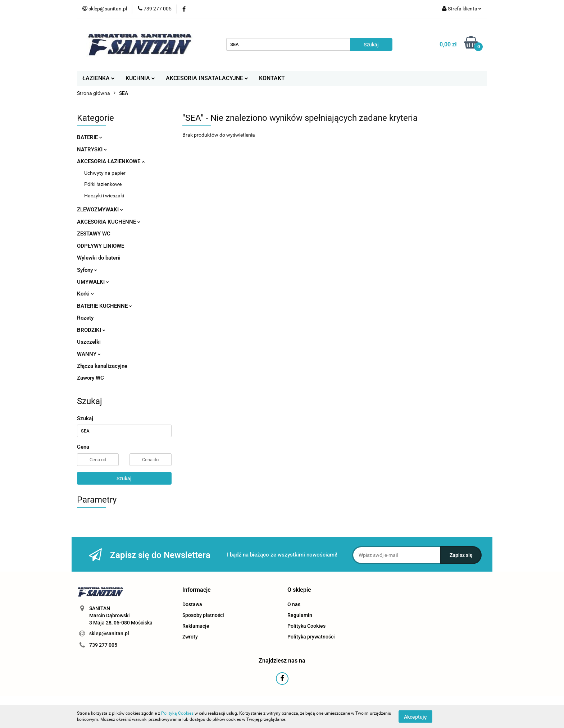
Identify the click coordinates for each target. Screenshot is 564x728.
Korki (85, 294)
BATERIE (90, 137)
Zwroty (190, 637)
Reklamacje (196, 626)
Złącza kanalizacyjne (102, 366)
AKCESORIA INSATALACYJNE (207, 78)
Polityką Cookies (177, 713)
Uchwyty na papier (105, 173)
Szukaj (124, 479)
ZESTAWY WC (94, 234)
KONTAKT (272, 78)
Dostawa (192, 604)
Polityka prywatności (311, 637)
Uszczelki (89, 342)
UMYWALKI (93, 282)
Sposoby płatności (203, 615)
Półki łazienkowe (103, 184)
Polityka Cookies (306, 626)
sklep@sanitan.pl (109, 633)
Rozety (85, 318)
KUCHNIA (140, 78)
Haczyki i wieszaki (104, 196)
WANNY (89, 354)
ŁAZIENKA (99, 78)
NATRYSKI (92, 150)
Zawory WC (90, 378)
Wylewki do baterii (99, 258)
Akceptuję (415, 716)
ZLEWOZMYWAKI (100, 210)
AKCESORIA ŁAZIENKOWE (111, 161)
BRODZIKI (91, 330)
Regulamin (300, 615)
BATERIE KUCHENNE (104, 306)
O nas (294, 604)
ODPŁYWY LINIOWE (101, 246)
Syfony (87, 270)
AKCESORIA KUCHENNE (109, 222)
